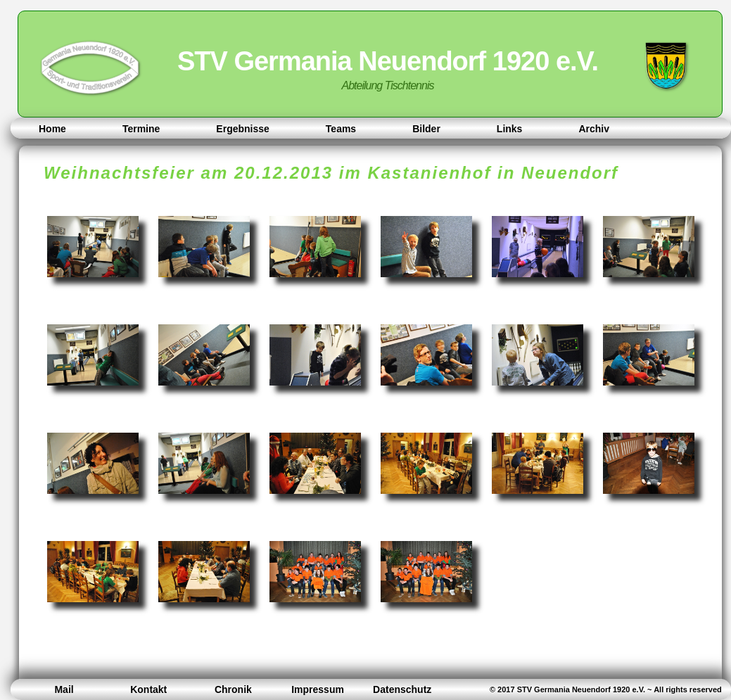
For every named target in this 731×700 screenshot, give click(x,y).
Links (510, 129)
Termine (141, 129)
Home (52, 129)
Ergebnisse (242, 129)
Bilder (426, 129)
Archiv (594, 129)
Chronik (233, 689)
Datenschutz (402, 689)
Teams (341, 129)
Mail (64, 689)
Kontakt (148, 689)
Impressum (318, 689)
